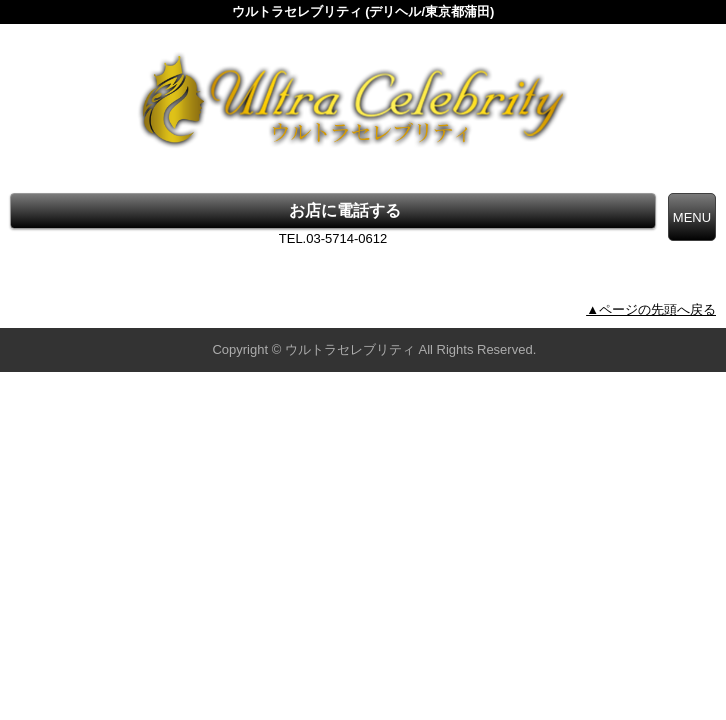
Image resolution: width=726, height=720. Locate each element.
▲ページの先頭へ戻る (651, 309)
